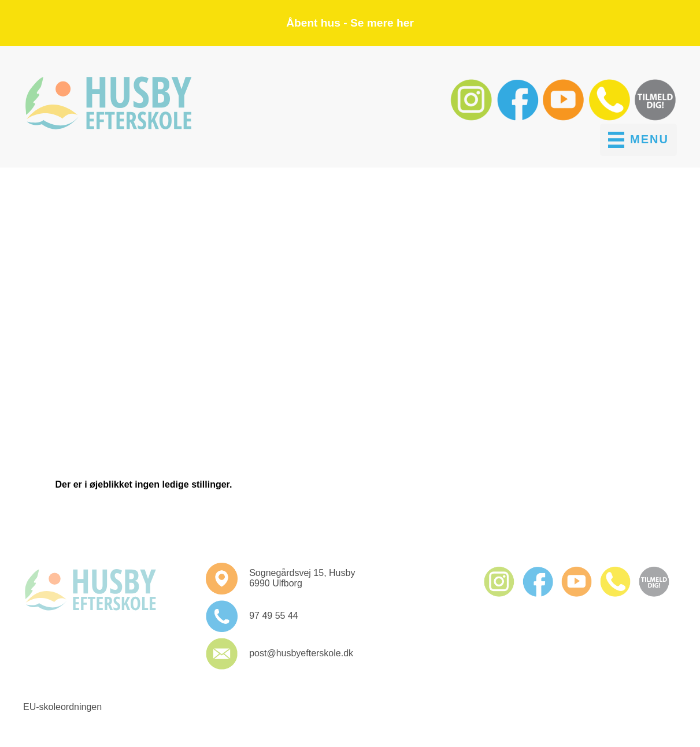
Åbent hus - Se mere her (350, 23)
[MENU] (638, 140)
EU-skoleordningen (62, 707)
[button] (473, 118)
